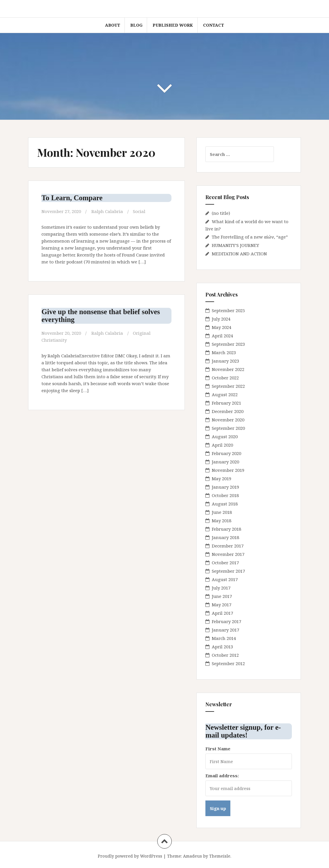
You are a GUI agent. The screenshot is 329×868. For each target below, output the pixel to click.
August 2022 (225, 394)
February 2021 (226, 403)
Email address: (222, 776)
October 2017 (225, 563)
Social (139, 211)
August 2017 (225, 579)
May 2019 (222, 478)
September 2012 (228, 663)
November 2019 (228, 470)
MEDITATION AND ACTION (239, 254)
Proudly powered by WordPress (130, 856)
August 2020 (225, 436)
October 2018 (225, 495)
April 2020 (222, 445)
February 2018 (226, 529)
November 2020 (228, 420)
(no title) (221, 213)
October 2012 (225, 655)
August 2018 (225, 504)
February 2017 (226, 621)
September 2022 (228, 386)
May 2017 (222, 605)
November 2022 (228, 369)
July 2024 (221, 319)
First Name (218, 749)
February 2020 (226, 453)
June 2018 (222, 512)
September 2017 (228, 571)
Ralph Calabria (107, 211)
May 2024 (222, 327)
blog (136, 25)
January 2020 (225, 462)
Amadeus (192, 856)
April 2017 (222, 613)
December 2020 (228, 411)
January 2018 (225, 537)
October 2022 (225, 378)
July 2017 (221, 588)
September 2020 (228, 428)
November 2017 (228, 554)
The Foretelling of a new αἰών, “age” (250, 237)
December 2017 (228, 546)
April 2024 (222, 336)
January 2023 (225, 361)
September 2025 (228, 310)
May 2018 (222, 521)
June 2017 (222, 596)
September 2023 (228, 344)
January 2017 (225, 630)
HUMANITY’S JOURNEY (235, 245)
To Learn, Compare (72, 198)
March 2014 (224, 638)
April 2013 (222, 647)
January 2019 (225, 487)
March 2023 (224, 352)
